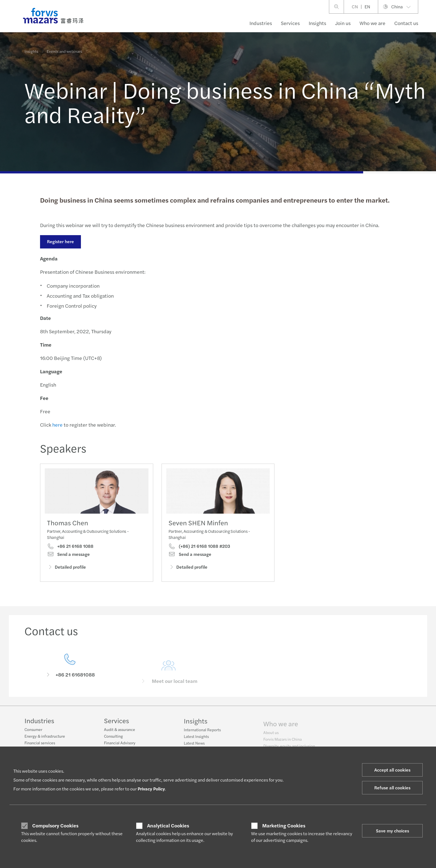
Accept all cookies (392, 770)
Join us (343, 23)
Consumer (33, 730)
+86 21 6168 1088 (70, 548)
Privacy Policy (151, 789)
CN (355, 7)
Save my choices (392, 831)
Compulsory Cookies (55, 825)
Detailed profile (66, 569)
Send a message (68, 556)
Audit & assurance (120, 734)
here (57, 425)
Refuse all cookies (392, 788)
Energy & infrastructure (45, 737)
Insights (317, 23)
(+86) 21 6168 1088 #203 (199, 557)
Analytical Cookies (168, 825)
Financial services (40, 743)
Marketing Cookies (284, 825)
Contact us (406, 23)
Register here (60, 241)
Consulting (113, 740)
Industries (261, 23)
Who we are (372, 23)
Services (290, 23)
